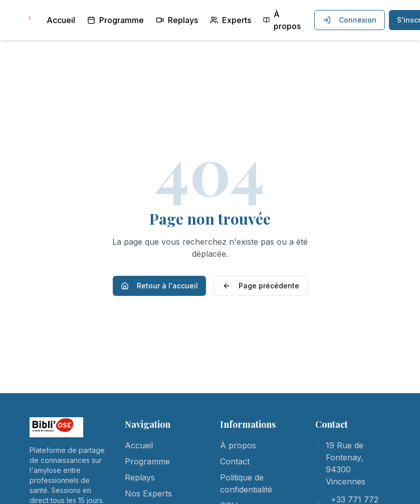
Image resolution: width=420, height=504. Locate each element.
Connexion (350, 20)
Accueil (61, 20)
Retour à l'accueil (159, 286)
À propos (282, 20)
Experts (231, 20)
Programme (116, 20)
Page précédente (261, 286)
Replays (177, 20)
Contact (235, 461)
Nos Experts (148, 493)
